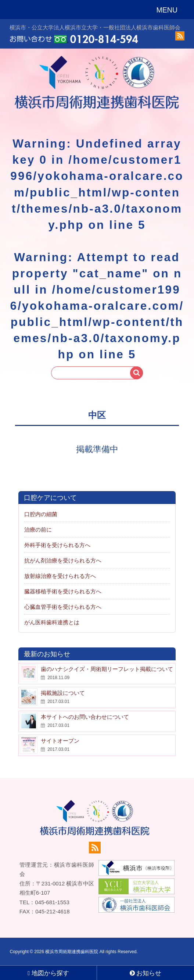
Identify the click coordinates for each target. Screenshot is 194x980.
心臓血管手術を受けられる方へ (63, 607)
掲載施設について (63, 693)
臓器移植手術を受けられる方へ (63, 591)
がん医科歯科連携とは (52, 622)
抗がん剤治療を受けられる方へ (63, 560)
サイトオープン (60, 741)
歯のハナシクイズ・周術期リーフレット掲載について (107, 669)
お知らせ (146, 973)
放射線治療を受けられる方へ (60, 576)
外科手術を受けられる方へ (57, 545)
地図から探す (48, 973)
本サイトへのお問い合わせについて (85, 717)
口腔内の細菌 (41, 514)
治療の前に (38, 530)
